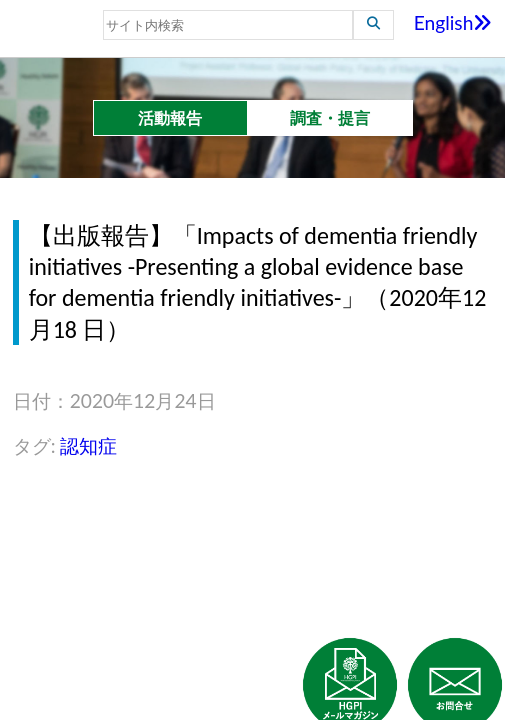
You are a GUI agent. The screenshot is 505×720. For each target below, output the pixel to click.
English (453, 22)
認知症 (88, 445)
